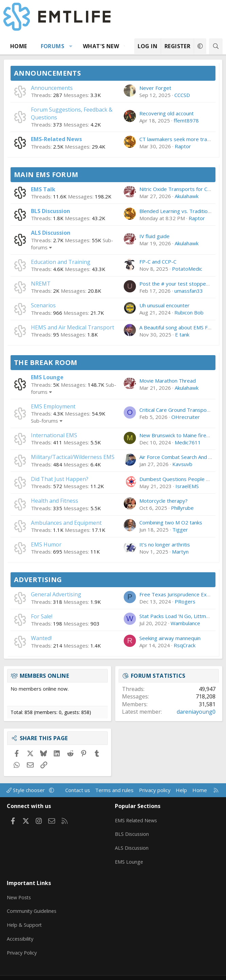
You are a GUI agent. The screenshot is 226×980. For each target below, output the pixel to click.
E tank (182, 334)
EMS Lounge (47, 377)
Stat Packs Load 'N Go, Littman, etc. (181, 616)
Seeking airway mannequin (170, 638)
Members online (45, 676)
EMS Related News (137, 819)
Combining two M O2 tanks (171, 522)
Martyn (180, 552)
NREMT (41, 284)
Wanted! (41, 638)
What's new (101, 46)
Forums (53, 46)
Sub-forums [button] (45, 421)
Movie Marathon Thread (168, 381)
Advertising (38, 580)
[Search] (216, 46)
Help (181, 790)
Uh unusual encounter (164, 305)
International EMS (54, 435)
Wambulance (185, 623)
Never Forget (155, 88)
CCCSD (182, 95)
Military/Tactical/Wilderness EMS (73, 457)
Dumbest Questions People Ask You (182, 479)
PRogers (185, 601)
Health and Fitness (55, 501)
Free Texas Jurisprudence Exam (177, 594)
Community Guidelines (33, 903)
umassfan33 (189, 291)
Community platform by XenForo (90, 972)
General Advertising (56, 594)
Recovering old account (167, 113)
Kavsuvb (182, 464)
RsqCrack (185, 645)
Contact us (78, 790)
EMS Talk (43, 189)
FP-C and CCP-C (158, 262)
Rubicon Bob (189, 312)
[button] (71, 46)
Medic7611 (188, 442)
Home (19, 46)
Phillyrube (182, 508)
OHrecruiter (186, 417)
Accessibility (21, 929)
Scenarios (43, 305)
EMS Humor (46, 544)
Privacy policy (155, 790)
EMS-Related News (56, 139)
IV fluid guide (154, 236)
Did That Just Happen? (60, 479)
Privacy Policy (23, 943)
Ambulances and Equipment (66, 523)
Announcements (47, 73)
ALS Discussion (51, 233)
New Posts (20, 890)
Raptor (183, 146)
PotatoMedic (187, 269)
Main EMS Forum (46, 175)
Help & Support (25, 916)
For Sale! (42, 616)
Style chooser (26, 790)
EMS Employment (53, 406)
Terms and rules (114, 790)
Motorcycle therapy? (163, 501)
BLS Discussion (50, 211)
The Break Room (46, 362)
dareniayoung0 (196, 712)
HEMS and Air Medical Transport (73, 327)
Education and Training (61, 262)
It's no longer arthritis (165, 544)
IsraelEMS (187, 486)
